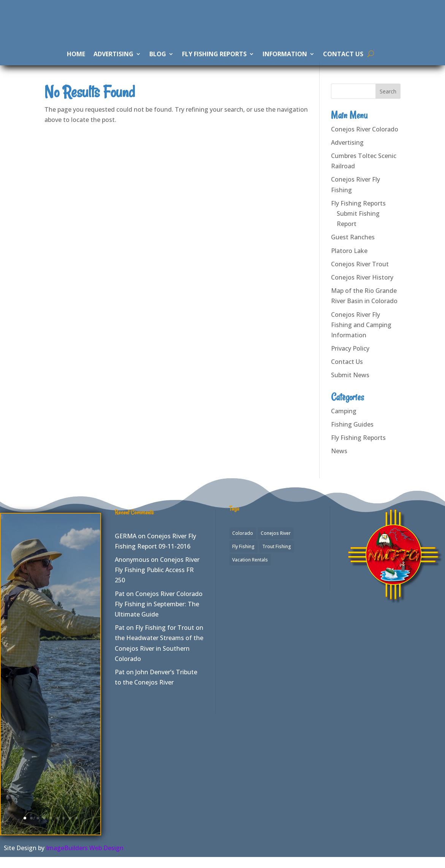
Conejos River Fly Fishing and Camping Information (361, 335)
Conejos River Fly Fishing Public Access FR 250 (157, 580)
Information (285, 62)
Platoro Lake (349, 261)
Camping (344, 422)
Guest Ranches (353, 248)
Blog (158, 62)
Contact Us (343, 62)
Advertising (113, 62)
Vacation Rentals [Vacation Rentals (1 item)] (250, 570)
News (339, 462)
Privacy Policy (350, 359)
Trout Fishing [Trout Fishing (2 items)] (277, 557)
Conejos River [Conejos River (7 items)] (276, 544)
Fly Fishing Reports (214, 62)
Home (76, 62)
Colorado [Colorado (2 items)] (243, 544)
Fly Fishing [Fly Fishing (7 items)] (243, 557)
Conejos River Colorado (365, 140)
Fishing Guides (352, 435)
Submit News (350, 386)
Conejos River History (362, 288)
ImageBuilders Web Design (85, 859)
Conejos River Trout (360, 275)
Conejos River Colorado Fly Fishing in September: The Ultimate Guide (159, 615)
